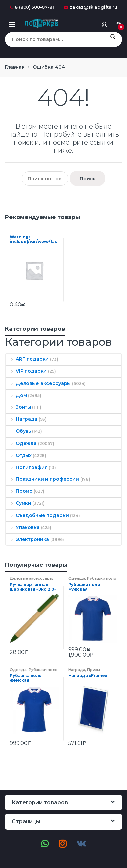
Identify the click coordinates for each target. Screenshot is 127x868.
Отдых (19, 455)
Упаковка (23, 527)
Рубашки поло (101, 578)
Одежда (21, 443)
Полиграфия (27, 467)
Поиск (113, 39)
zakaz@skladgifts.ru (91, 7)
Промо (19, 491)
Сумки (18, 503)
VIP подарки (26, 371)
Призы (93, 670)
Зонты (18, 407)
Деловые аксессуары (38, 383)
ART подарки (27, 359)
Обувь (18, 431)
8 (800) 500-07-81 (32, 7)
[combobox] (54, 39)
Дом (16, 395)
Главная (15, 67)
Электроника (27, 539)
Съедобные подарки (37, 515)
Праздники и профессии (42, 479)
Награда (22, 419)
